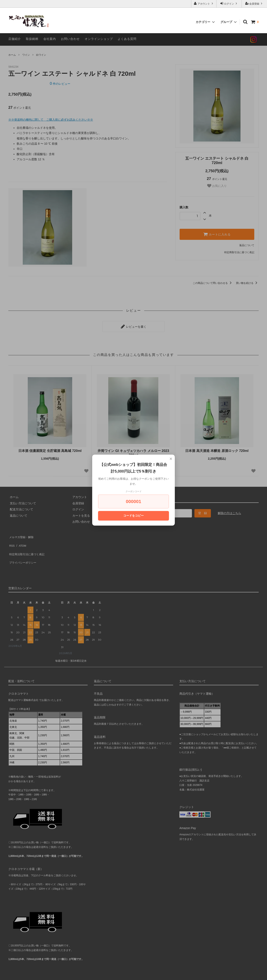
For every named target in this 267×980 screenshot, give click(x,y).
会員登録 (254, 3)
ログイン (229, 3)
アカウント (204, 3)
